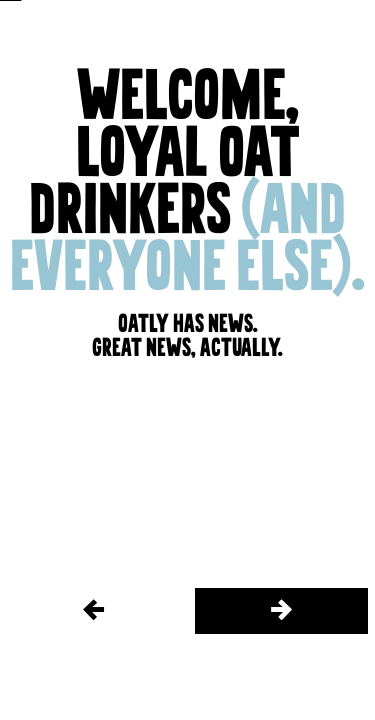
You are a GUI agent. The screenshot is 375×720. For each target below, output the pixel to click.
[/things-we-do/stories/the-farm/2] (94, 611)
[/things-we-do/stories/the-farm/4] (282, 611)
